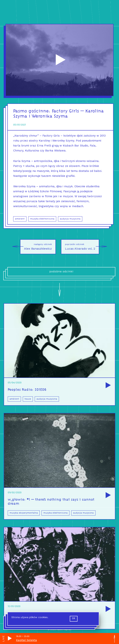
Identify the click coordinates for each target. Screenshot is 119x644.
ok (74, 619)
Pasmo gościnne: (33, 111)
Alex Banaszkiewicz (36, 247)
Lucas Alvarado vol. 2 (82, 247)
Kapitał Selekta (26, 640)
